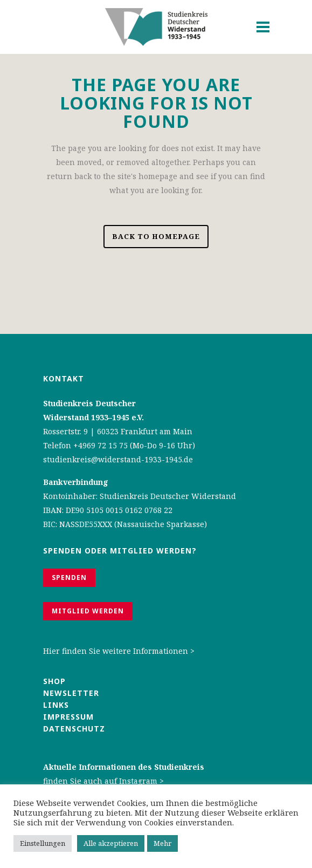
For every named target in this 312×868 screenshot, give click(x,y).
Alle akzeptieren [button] (111, 843)
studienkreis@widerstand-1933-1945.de (118, 459)
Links (57, 705)
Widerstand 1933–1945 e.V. (93, 417)
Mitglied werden (88, 611)
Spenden (69, 577)
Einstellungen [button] (43, 843)
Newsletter (71, 693)
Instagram (138, 781)
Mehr (162, 843)
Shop (54, 681)
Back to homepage (156, 236)
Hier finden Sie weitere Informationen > (119, 651)
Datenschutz (74, 729)
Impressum (68, 717)
